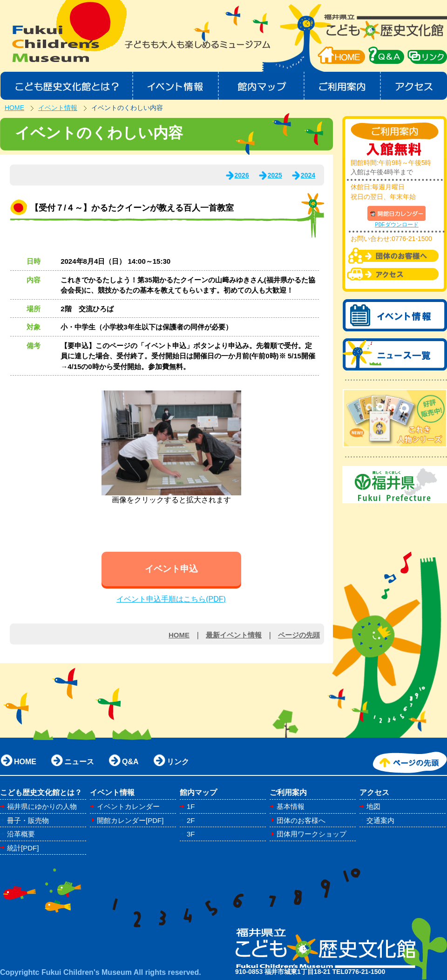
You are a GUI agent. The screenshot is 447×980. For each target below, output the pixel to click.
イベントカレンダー (128, 806)
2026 (242, 175)
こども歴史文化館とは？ (66, 86)
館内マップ (262, 86)
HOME (341, 55)
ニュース (79, 762)
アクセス (414, 86)
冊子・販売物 (28, 820)
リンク (178, 762)
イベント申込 (171, 569)
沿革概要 (21, 834)
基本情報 (291, 806)
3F (191, 834)
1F (191, 806)
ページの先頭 (299, 635)
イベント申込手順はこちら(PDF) (171, 599)
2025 (275, 175)
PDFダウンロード (397, 225)
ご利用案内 (343, 86)
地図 (373, 806)
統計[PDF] (23, 848)
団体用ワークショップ (312, 834)
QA (386, 55)
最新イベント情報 (234, 635)
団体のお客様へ (301, 820)
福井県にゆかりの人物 (42, 806)
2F (191, 820)
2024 (308, 175)
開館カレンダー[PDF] (130, 820)
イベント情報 (176, 86)
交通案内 (380, 820)
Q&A (130, 762)
